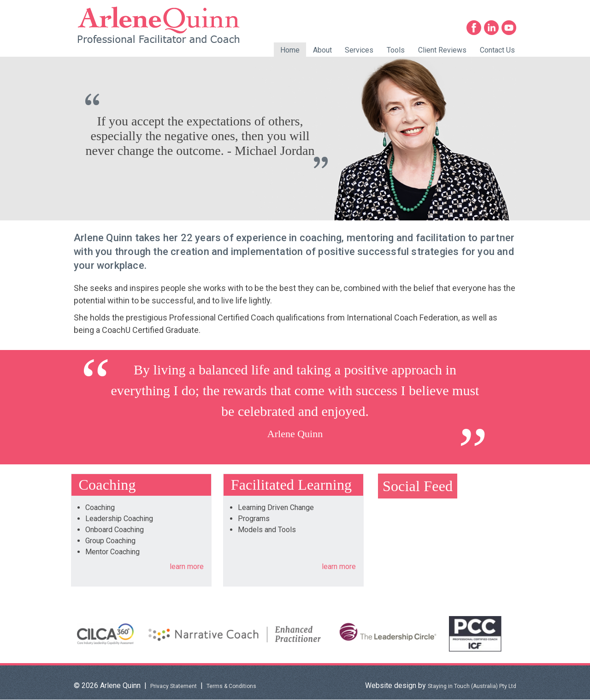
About (322, 50)
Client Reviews (442, 50)
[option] (295, 139)
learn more (187, 567)
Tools (396, 50)
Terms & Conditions (231, 686)
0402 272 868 (393, 8)
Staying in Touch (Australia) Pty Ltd (472, 686)
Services (359, 50)
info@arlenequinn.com (481, 8)
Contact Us (497, 50)
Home (290, 50)
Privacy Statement (174, 686)
